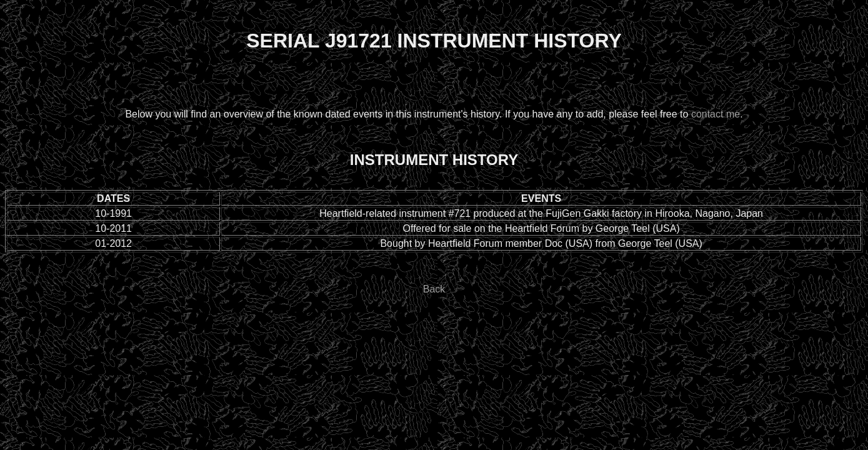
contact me (716, 114)
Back (434, 289)
